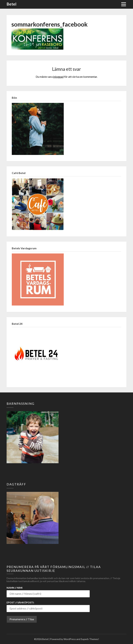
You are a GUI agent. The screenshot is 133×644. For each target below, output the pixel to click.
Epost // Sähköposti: (20, 602)
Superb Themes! (90, 639)
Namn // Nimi (15, 588)
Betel (11, 4)
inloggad (58, 77)
